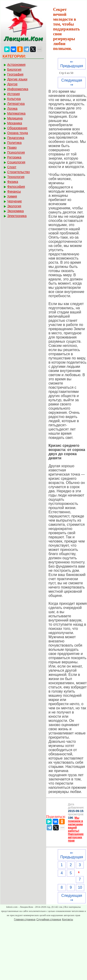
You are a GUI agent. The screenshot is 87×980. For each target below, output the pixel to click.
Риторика (14, 157)
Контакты (68, 919)
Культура (14, 99)
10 (80, 887)
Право (12, 148)
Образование (17, 128)
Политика (14, 143)
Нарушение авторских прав (76, 837)
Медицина (15, 118)
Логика (12, 109)
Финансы (14, 191)
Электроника (17, 216)
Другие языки (17, 79)
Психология (16, 152)
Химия (12, 196)
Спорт (12, 167)
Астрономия (16, 65)
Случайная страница (49, 919)
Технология (16, 177)
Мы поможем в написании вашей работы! (76, 824)
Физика (13, 182)
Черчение (14, 201)
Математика (16, 113)
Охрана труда (18, 133)
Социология (16, 162)
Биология (14, 69)
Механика (15, 123)
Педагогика (16, 138)
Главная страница (25, 919)
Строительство (18, 172)
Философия (16, 187)
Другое (12, 84)
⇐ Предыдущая (72, 64)
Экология (14, 206)
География (15, 74)
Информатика (18, 89)
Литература (16, 104)
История (13, 94)
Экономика (15, 211)
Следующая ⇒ (72, 82)
